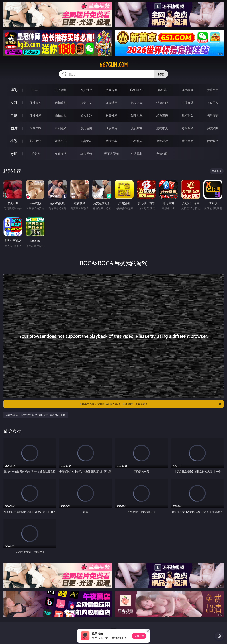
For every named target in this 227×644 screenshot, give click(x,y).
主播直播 (187, 103)
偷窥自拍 (36, 128)
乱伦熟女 (187, 115)
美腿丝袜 (137, 128)
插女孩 (36, 154)
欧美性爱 (111, 115)
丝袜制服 (162, 103)
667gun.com (113, 65)
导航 (14, 154)
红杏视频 (137, 154)
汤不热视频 (111, 154)
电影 (14, 115)
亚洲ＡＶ (36, 103)
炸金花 (162, 90)
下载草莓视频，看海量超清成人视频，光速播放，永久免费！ (150, 404)
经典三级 (162, 115)
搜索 (161, 74)
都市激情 (36, 141)
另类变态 (213, 115)
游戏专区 (111, 90)
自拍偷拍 (61, 103)
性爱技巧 (213, 141)
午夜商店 (61, 154)
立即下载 (139, 636)
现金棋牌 (187, 90)
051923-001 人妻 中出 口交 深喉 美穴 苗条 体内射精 (36, 415)
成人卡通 (86, 115)
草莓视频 (86, 154)
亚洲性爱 (36, 115)
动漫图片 (111, 128)
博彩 (14, 90)
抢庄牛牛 (213, 90)
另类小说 (162, 141)
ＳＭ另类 (213, 103)
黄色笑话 (187, 141)
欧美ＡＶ (86, 103)
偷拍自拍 (61, 115)
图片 (14, 128)
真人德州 (61, 90)
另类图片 (213, 128)
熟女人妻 (137, 103)
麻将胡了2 (137, 90)
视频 (14, 103)
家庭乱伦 (61, 141)
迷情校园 (137, 141)
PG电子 (35, 90)
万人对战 (86, 90)
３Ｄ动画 (111, 103)
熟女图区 (187, 128)
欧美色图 (86, 128)
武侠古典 (111, 141)
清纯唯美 (162, 128)
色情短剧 (162, 154)
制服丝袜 (137, 115)
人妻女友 (86, 141)
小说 (14, 141)
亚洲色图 (61, 128)
